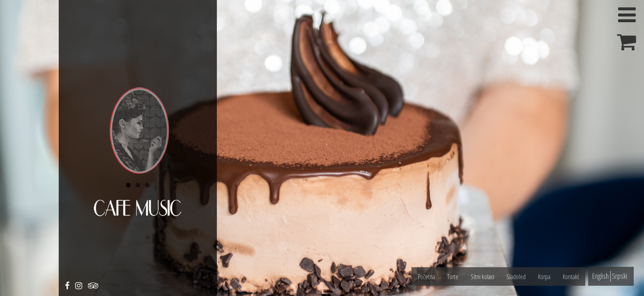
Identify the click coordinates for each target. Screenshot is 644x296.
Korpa (544, 277)
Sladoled (516, 277)
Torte (453, 277)
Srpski (620, 276)
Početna (426, 277)
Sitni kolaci (482, 277)
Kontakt (571, 277)
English (600, 276)
